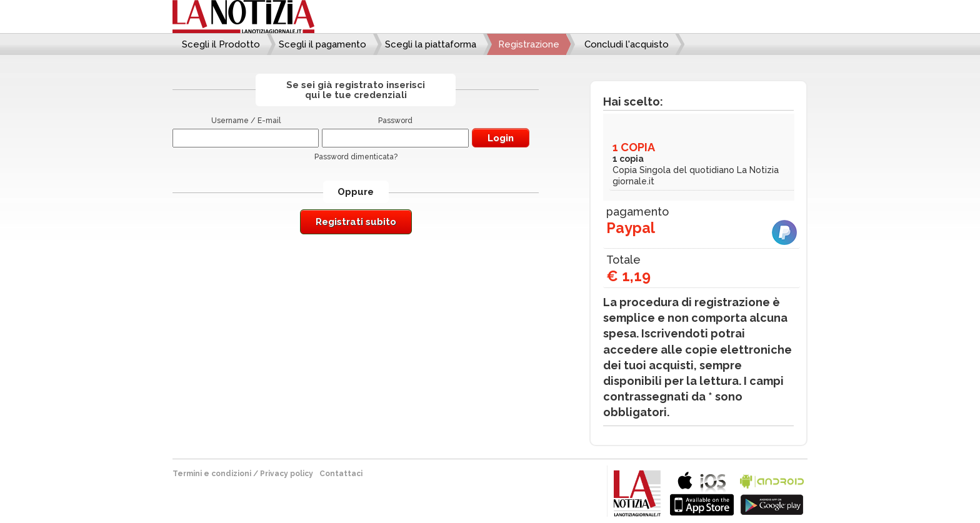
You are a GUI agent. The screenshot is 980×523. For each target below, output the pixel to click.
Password (395, 121)
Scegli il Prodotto (221, 44)
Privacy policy (287, 474)
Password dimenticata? (356, 157)
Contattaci (341, 474)
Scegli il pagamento (322, 44)
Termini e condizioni (212, 474)
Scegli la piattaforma (431, 44)
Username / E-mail (246, 121)
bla (702, 492)
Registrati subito (356, 222)
